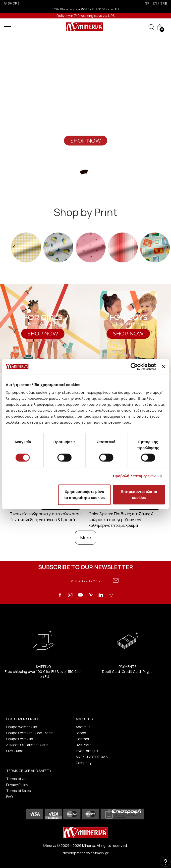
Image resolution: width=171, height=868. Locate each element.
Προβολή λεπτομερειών (134, 476)
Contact (83, 739)
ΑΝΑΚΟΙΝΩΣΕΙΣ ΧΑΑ (92, 757)
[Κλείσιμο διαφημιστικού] (164, 367)
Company (84, 763)
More (86, 538)
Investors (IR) (87, 751)
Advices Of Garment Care (27, 745)
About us (83, 727)
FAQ (9, 797)
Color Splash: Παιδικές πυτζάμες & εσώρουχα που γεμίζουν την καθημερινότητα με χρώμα (121, 520)
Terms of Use (17, 779)
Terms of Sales (19, 791)
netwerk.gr (100, 853)
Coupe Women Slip (22, 727)
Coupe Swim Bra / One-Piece (29, 733)
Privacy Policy (17, 785)
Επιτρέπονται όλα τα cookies (139, 495)
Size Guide (15, 751)
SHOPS (14, 3)
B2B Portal (84, 745)
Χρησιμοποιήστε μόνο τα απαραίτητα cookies (85, 495)
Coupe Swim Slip (20, 739)
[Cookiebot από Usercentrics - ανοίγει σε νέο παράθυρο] (134, 367)
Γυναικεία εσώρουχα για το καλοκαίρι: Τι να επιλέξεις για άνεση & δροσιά (45, 517)
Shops (81, 733)
